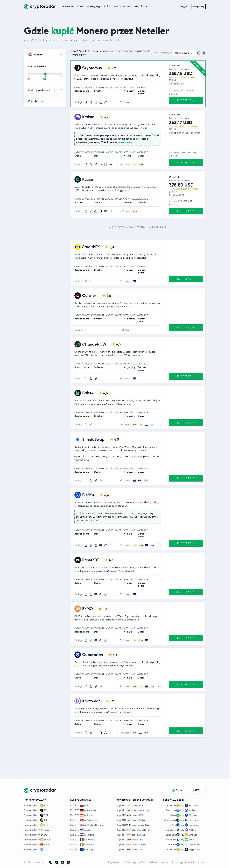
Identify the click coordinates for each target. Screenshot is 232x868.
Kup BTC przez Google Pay (134, 830)
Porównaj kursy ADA (36, 830)
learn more (126, 142)
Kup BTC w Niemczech (84, 810)
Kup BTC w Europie (82, 849)
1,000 (60, 79)
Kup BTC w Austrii (82, 815)
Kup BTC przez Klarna (131, 835)
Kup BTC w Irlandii (82, 845)
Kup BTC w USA (81, 830)
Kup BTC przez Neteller (132, 845)
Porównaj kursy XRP (36, 820)
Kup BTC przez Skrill (130, 840)
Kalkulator (141, 6)
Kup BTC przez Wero (130, 849)
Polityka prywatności (134, 862)
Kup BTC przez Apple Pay (133, 825)
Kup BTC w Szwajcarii (84, 820)
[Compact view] (204, 53)
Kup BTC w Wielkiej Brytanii (87, 825)
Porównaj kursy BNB (36, 825)
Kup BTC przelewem (130, 805)
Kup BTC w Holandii (83, 835)
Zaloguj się (198, 7)
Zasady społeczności (183, 862)
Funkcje (36, 101)
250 (29, 79)
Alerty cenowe (123, 6)
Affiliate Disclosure (158, 862)
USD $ (184, 7)
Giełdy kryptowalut (99, 6)
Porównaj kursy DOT (36, 835)
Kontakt (202, 862)
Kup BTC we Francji (83, 840)
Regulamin (114, 862)
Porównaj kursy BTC (36, 805)
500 (45, 79)
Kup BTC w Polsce (82, 805)
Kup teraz (186, 100)
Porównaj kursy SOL (36, 815)
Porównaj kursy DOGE (37, 840)
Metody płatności (42, 90)
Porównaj (68, 6)
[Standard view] (199, 53)
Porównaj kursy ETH (36, 810)
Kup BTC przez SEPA (130, 815)
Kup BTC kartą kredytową (133, 810)
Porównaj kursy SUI (36, 849)
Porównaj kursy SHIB (36, 845)
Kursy (80, 6)
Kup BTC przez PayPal (131, 820)
